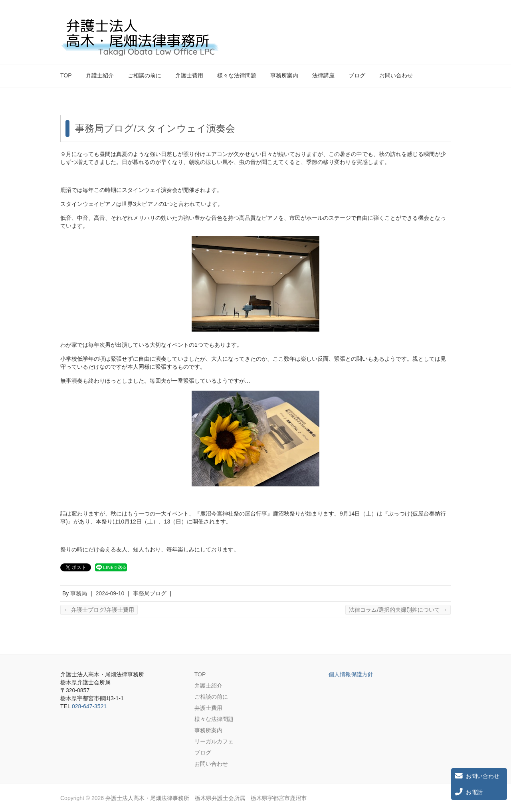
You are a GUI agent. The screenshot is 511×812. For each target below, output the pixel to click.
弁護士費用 (189, 75)
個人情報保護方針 (351, 674)
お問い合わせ (396, 75)
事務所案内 (284, 75)
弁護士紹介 (100, 75)
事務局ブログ (150, 593)
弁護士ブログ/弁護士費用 (99, 610)
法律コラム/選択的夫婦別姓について (398, 610)
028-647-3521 (89, 706)
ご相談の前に (145, 75)
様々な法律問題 (237, 75)
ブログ (357, 75)
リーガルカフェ (214, 741)
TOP (66, 75)
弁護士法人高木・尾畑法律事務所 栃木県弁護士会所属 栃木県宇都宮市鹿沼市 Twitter (431, 25)
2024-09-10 (110, 593)
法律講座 (323, 75)
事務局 (79, 593)
